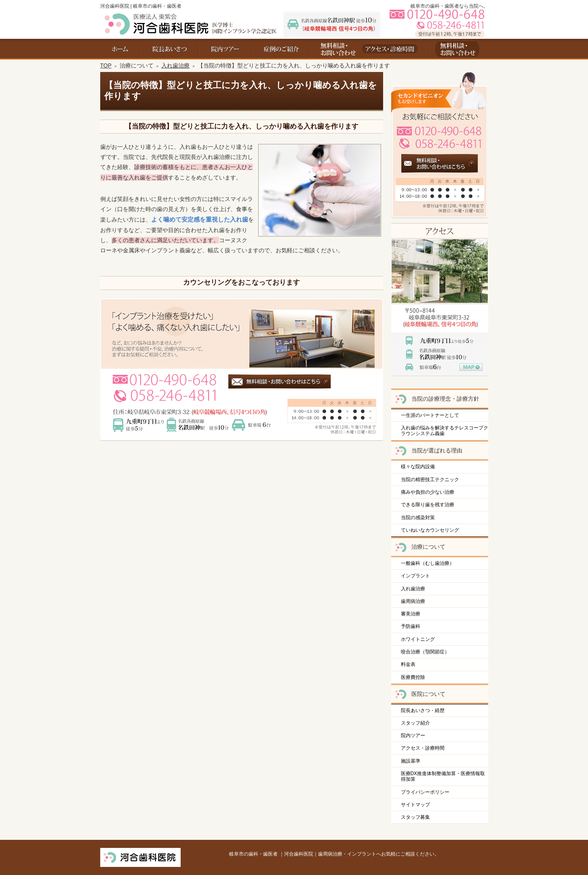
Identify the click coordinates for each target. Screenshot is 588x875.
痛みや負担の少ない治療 (428, 492)
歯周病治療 (413, 601)
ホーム (120, 49)
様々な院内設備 (418, 467)
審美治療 (411, 614)
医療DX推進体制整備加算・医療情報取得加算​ (443, 776)
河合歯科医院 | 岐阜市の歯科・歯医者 (141, 6)
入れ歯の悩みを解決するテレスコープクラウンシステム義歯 (445, 431)
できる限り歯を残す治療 (428, 505)
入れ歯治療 (413, 589)
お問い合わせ (335, 49)
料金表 (408, 664)
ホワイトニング (418, 639)
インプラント (415, 576)
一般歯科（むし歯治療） (428, 563)
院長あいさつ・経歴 (423, 710)
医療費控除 (413, 677)
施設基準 (411, 761)
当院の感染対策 (418, 518)
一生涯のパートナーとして (430, 415)
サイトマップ (415, 805)
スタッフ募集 (415, 817)
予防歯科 (411, 626)
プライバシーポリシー (425, 792)
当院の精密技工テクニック (430, 480)
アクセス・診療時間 (423, 748)
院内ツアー (413, 736)
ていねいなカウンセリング (430, 530)
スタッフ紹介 (415, 723)
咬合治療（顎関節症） (425, 652)
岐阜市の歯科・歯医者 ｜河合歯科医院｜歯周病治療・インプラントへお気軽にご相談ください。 (334, 854)
